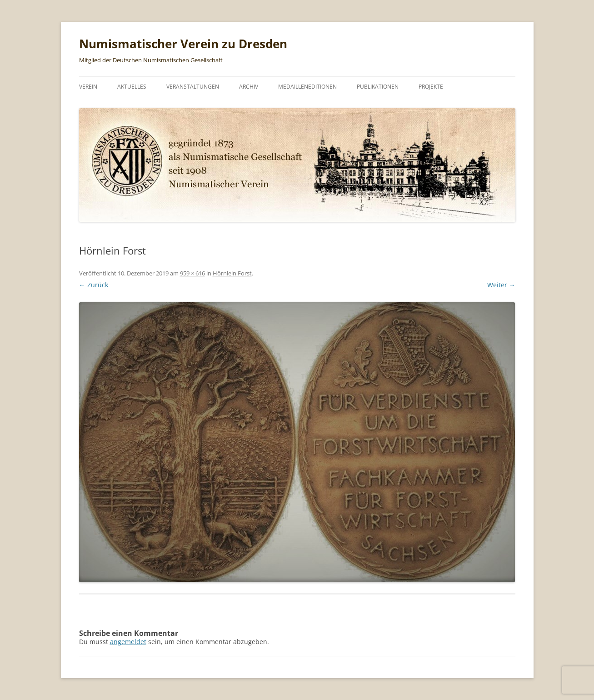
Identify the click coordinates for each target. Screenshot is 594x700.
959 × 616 (192, 273)
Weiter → (501, 285)
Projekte (431, 87)
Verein (88, 87)
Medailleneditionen (307, 87)
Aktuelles (132, 87)
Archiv (249, 87)
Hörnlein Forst (232, 273)
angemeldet (128, 642)
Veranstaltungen (193, 87)
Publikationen (378, 87)
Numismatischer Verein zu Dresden (183, 44)
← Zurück (94, 285)
